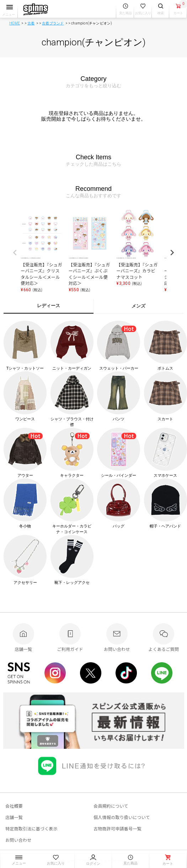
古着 (31, 23)
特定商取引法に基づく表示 (31, 828)
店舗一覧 (14, 817)
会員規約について (111, 806)
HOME (15, 23)
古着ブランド (53, 23)
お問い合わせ (18, 840)
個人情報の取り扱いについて (122, 817)
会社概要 (14, 806)
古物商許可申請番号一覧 (117, 828)
